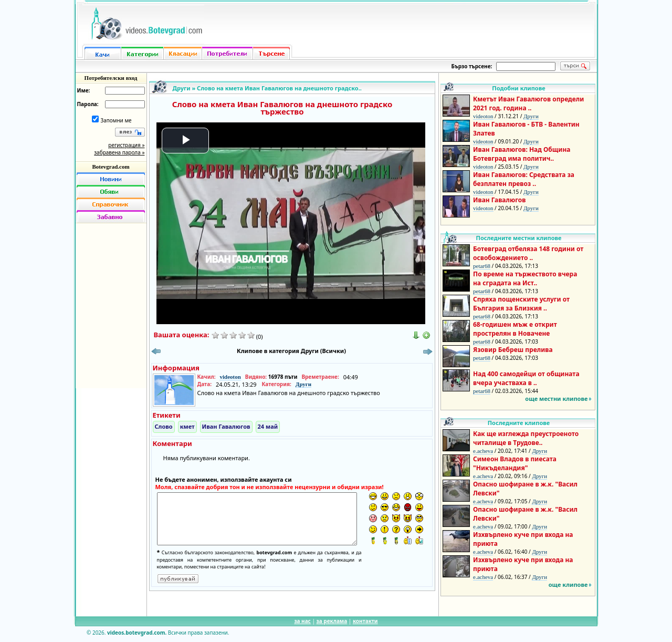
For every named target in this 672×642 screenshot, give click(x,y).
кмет (187, 426)
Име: (84, 90)
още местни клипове (556, 398)
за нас (302, 621)
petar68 (482, 266)
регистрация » (126, 145)
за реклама (332, 621)
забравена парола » (119, 152)
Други (182, 88)
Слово (164, 426)
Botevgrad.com (111, 167)
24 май (268, 426)
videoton (230, 377)
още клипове (568, 584)
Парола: (88, 104)
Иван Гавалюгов (226, 426)
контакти (365, 621)
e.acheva (483, 451)
